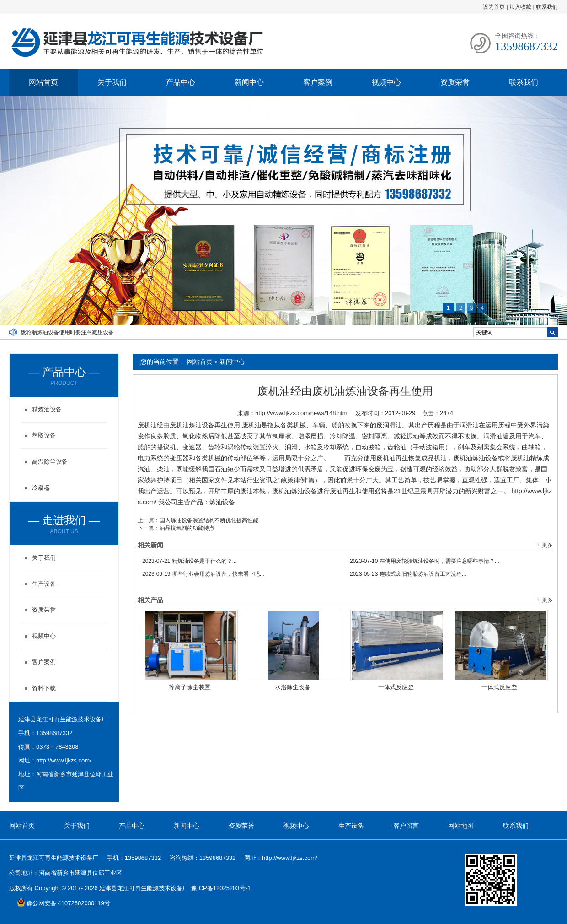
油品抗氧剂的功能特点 (187, 528)
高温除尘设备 (50, 462)
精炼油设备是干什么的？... (190, 561)
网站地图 (461, 826)
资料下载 (44, 688)
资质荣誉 (455, 82)
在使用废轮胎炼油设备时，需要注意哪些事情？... (425, 561)
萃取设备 (44, 435)
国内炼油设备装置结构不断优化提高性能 (209, 520)
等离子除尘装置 (190, 687)
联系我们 (547, 7)
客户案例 (318, 82)
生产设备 (44, 584)
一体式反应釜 (396, 687)
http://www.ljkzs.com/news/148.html (302, 413)
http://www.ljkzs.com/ (64, 760)
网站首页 (43, 82)
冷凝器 (41, 488)
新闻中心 (249, 82)
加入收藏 (520, 7)
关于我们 (112, 82)
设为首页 (494, 7)
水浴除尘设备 (293, 687)
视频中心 (386, 82)
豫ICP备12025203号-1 (221, 888)
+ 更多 (545, 545)
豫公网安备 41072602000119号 (64, 903)
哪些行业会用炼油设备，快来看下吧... (203, 574)
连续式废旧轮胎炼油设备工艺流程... (408, 574)
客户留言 (406, 826)
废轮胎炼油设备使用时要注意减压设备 (67, 332)
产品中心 (181, 82)
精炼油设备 (47, 409)
